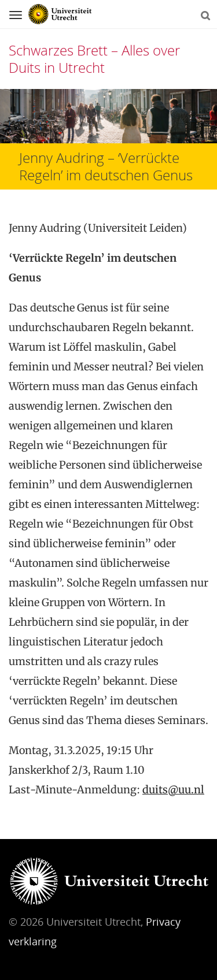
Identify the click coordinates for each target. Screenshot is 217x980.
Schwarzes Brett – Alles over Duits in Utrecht (94, 59)
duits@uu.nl (173, 790)
